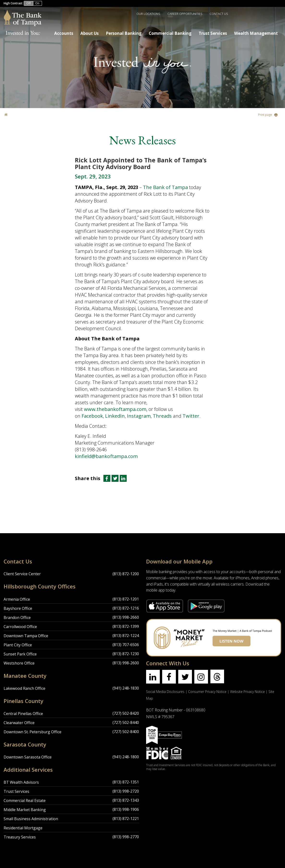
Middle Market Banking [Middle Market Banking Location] (25, 810)
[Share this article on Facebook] (107, 478)
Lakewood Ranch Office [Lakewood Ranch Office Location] (24, 688)
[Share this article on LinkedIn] (123, 478)
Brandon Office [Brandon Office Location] (17, 617)
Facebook (92, 416)
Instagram (139, 416)
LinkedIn (115, 416)
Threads (162, 416)
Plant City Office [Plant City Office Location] (18, 645)
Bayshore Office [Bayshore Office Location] (18, 608)
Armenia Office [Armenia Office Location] (17, 599)
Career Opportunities (185, 14)
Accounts (64, 33)
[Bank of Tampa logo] (23, 13)
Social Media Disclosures (165, 692)
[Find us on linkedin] (153, 677)
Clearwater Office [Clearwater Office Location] (19, 723)
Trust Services (213, 33)
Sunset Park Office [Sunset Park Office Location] (20, 654)
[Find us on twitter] (185, 677)
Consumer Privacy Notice (207, 692)
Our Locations (148, 14)
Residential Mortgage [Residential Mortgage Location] (23, 828)
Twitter (191, 416)
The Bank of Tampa (166, 187)
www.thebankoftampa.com (115, 409)
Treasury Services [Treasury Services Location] (20, 837)
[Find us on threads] (217, 676)
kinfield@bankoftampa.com (106, 456)
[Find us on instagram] (201, 677)
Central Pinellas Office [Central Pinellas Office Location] (23, 714)
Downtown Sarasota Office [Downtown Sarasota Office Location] (28, 757)
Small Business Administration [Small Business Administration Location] (31, 819)
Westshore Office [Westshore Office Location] (19, 663)
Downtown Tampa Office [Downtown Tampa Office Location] (26, 636)
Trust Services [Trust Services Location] (16, 791)
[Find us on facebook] (169, 677)
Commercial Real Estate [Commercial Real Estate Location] (25, 801)
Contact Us (219, 14)
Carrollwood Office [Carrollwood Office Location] (20, 627)
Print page (268, 115)
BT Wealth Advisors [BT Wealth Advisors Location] (21, 782)
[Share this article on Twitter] (116, 478)
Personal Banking (124, 33)
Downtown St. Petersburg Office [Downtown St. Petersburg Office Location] (33, 732)
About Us (89, 33)
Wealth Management (256, 33)
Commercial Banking (170, 33)
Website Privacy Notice (247, 692)
